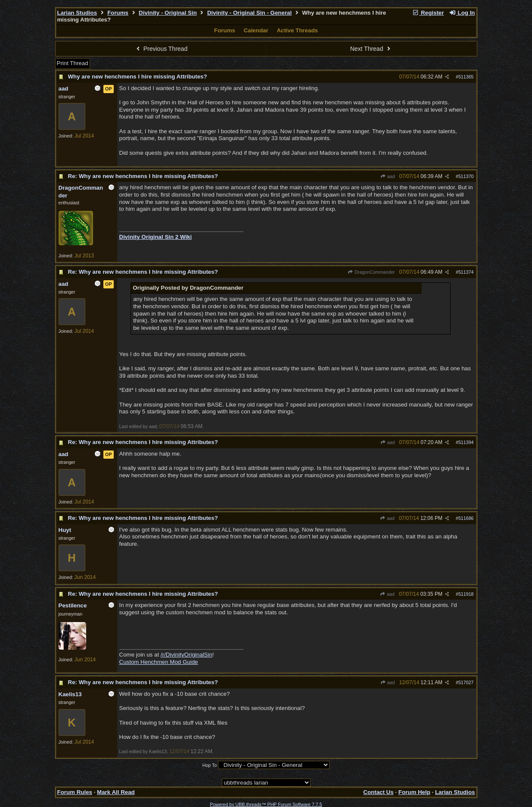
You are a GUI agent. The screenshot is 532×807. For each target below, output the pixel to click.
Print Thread (73, 63)
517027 (466, 682)
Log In (462, 13)
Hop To (210, 765)
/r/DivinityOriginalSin (187, 655)
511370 (466, 176)
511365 (466, 77)
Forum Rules (75, 792)
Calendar (256, 30)
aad (388, 176)
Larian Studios (77, 13)
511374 (466, 272)
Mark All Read (116, 792)
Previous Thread (161, 49)
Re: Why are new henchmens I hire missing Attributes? (143, 176)
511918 (466, 594)
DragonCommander (371, 272)
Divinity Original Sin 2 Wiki (156, 237)
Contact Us (378, 792)
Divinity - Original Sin (168, 13)
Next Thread (371, 49)
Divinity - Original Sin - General (249, 13)
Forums (118, 13)
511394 (466, 442)
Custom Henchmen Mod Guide (159, 662)
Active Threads (297, 30)
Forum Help (414, 792)
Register (428, 13)
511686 (466, 518)
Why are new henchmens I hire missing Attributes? (138, 77)
